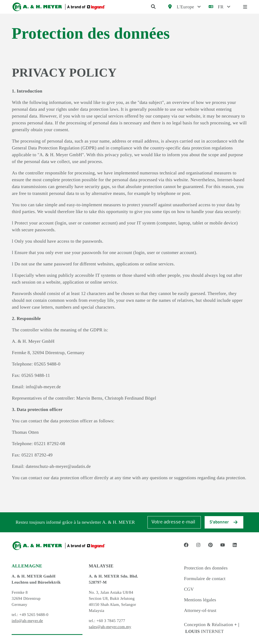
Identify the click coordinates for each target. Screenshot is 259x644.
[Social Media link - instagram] (198, 545)
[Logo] (59, 7)
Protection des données (206, 568)
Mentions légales (200, 600)
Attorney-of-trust (200, 610)
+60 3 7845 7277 (111, 621)
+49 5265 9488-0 (34, 615)
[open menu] (245, 7)
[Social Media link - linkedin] (235, 545)
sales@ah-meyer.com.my (110, 627)
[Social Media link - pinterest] (210, 545)
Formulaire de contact (205, 579)
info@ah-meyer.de (27, 621)
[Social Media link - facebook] (186, 545)
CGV (189, 589)
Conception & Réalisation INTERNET (212, 628)
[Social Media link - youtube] (223, 545)
